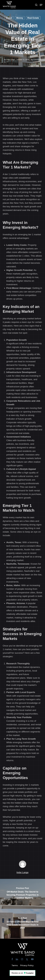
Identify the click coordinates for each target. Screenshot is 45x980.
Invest (9, 18)
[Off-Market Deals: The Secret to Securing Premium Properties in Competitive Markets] (22, 894)
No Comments (36, 60)
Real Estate (33, 18)
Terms (15, 965)
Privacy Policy (27, 965)
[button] (41, 5)
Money (20, 18)
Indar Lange (10, 60)
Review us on (22, 973)
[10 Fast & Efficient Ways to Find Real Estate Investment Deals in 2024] (22, 924)
